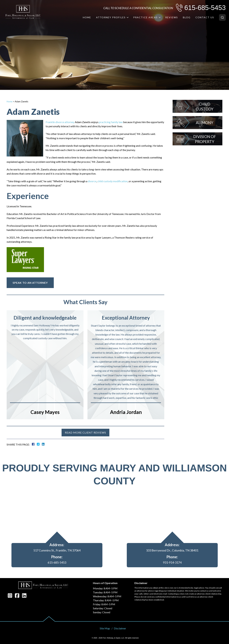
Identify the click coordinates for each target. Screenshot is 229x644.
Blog (187, 17)
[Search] (222, 17)
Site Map (105, 628)
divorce (92, 181)
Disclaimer (120, 628)
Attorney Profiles (111, 17)
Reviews (172, 17)
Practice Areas (145, 17)
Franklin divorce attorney (60, 122)
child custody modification (112, 181)
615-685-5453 (205, 8)
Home (87, 17)
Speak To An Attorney (30, 283)
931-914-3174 (172, 562)
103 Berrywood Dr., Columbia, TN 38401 (172, 550)
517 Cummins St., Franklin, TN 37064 (57, 550)
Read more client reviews (85, 432)
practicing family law (111, 122)
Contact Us (205, 17)
